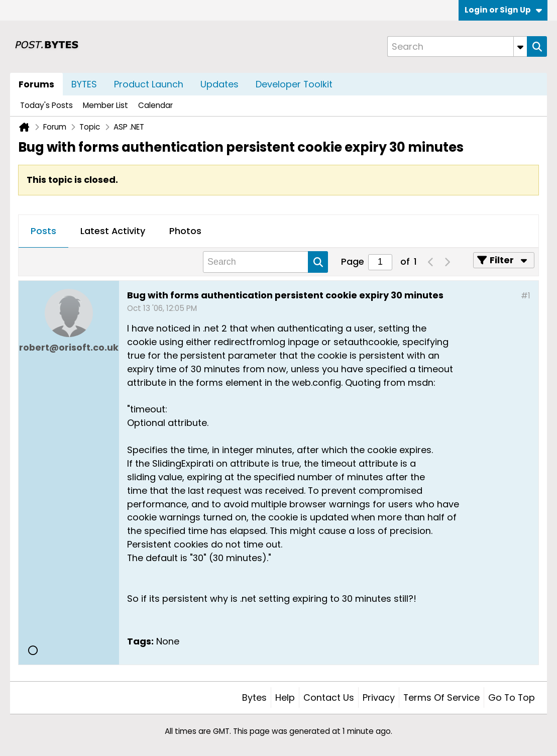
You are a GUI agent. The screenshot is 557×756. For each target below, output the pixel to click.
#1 (526, 296)
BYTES (84, 84)
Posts (43, 231)
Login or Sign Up (503, 10)
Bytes (254, 697)
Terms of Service (441, 697)
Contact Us (329, 697)
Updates (219, 84)
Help (285, 697)
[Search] (457, 46)
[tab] (43, 232)
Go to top (512, 697)
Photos (185, 231)
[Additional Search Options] (520, 46)
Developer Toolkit (294, 84)
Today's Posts (46, 105)
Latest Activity (113, 231)
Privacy (379, 697)
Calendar (155, 105)
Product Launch (149, 84)
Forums (36, 84)
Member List (105, 105)
